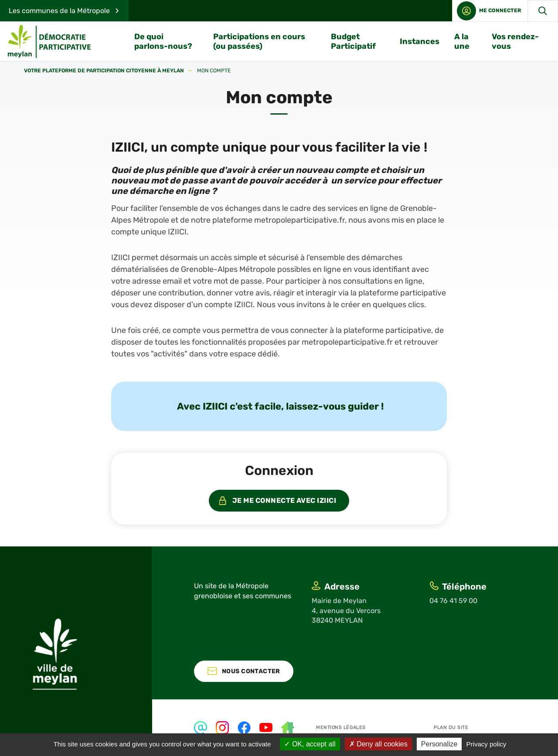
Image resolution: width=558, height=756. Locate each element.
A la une (462, 41)
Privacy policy (487, 744)
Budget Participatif (353, 41)
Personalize (439, 744)
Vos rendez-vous (515, 41)
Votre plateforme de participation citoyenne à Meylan (104, 71)
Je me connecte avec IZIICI (284, 500)
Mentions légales (341, 727)
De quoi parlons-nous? (163, 41)
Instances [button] (420, 41)
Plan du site (451, 727)
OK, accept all (310, 744)
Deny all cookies (378, 744)
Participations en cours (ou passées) (259, 41)
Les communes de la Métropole (59, 11)
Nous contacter (251, 671)
